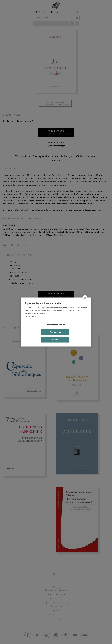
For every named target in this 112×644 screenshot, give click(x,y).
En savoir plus (31, 317)
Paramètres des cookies (55, 324)
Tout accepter (55, 332)
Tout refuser (55, 340)
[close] (85, 298)
